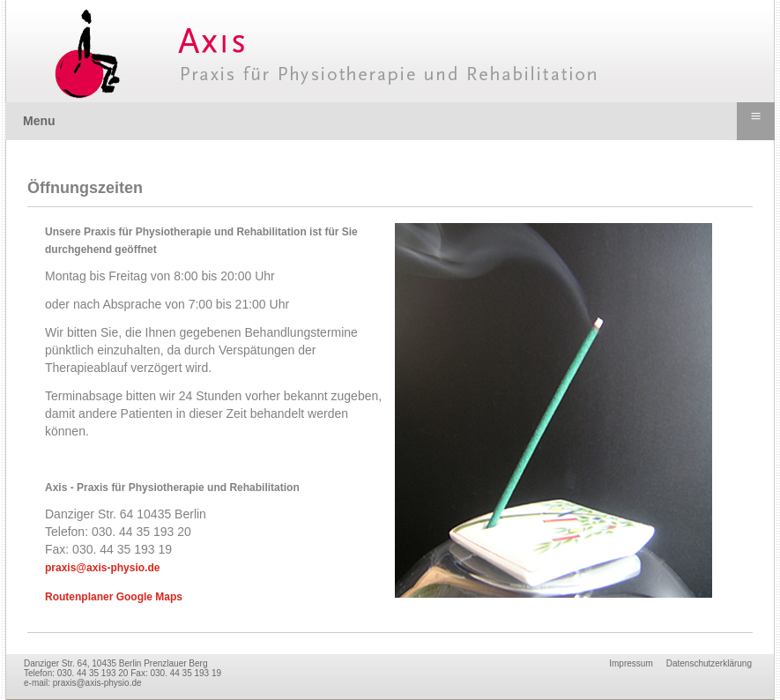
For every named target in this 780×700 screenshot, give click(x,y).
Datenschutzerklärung (709, 663)
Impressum (631, 663)
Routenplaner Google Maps (114, 597)
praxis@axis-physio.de (102, 568)
